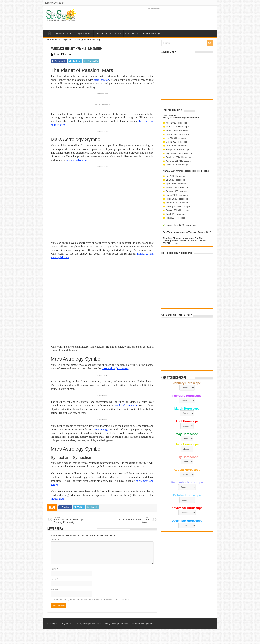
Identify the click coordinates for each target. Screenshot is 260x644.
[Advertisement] (187, 77)
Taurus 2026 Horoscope (177, 127)
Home (49, 33)
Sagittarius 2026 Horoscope (179, 153)
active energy (100, 429)
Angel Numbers (84, 34)
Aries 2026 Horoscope (177, 123)
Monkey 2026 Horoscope (178, 206)
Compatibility (131, 34)
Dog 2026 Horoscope (176, 214)
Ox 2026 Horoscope (175, 180)
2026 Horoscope (178, 118)
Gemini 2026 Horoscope (177, 130)
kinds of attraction (126, 405)
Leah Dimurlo (62, 55)
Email (54, 579)
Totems (118, 34)
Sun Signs (52, 624)
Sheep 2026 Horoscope (177, 203)
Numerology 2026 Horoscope (181, 225)
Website (55, 589)
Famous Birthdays (152, 34)
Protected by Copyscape (142, 624)
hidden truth (58, 499)
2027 (209, 232)
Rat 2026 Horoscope (176, 176)
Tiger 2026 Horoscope (176, 184)
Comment (56, 540)
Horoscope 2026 (64, 34)
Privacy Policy (110, 624)
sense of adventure (77, 160)
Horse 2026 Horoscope (177, 199)
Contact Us (124, 624)
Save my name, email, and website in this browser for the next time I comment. (92, 600)
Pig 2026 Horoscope (176, 218)
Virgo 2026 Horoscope (177, 142)
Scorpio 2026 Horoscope (178, 149)
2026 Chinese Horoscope (184, 171)
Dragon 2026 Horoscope (178, 191)
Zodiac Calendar (103, 34)
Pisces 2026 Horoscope (177, 165)
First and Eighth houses (115, 368)
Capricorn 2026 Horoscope (179, 157)
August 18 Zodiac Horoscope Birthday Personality (71, 520)
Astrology (62, 39)
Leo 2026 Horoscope (176, 138)
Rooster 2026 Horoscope (178, 210)
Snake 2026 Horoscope (177, 195)
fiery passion (102, 80)
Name (54, 569)
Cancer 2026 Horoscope (178, 134)
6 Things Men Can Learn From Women (133, 520)
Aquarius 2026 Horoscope (178, 161)
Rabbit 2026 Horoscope (177, 187)
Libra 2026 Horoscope (176, 146)
